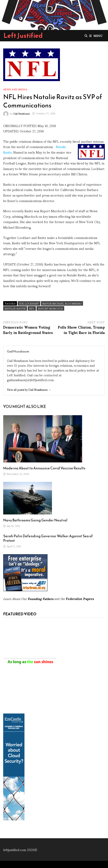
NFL (32, 308)
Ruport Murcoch (50, 308)
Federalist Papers (80, 598)
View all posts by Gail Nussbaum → (29, 389)
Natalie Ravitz (15, 308)
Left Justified (23, 35)
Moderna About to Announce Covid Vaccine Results (44, 468)
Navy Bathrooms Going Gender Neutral (35, 520)
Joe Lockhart (29, 303)
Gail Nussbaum (22, 113)
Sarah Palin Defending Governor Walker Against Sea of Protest (48, 538)
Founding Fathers (41, 598)
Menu (96, 36)
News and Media (15, 89)
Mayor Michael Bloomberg (62, 303)
